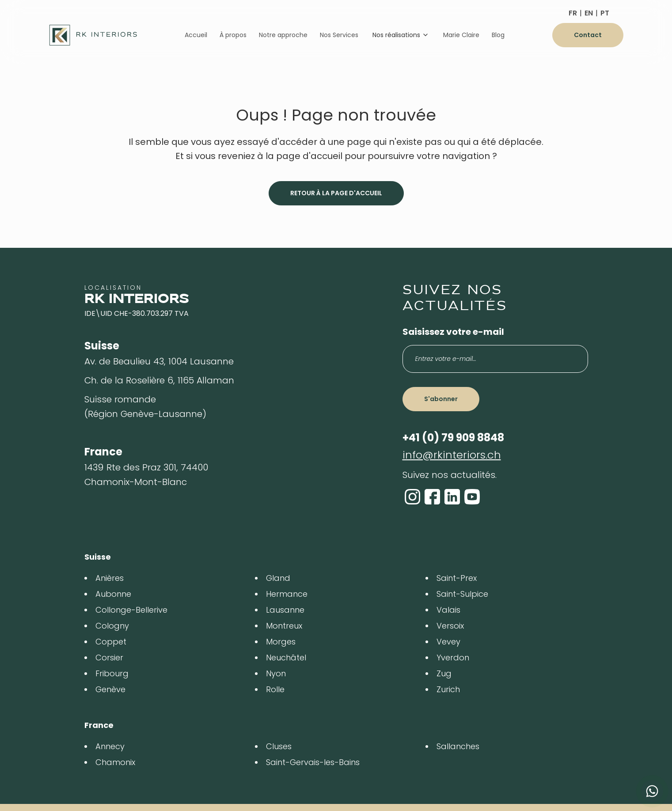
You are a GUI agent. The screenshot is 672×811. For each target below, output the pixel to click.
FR (573, 13)
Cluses (279, 746)
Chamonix (115, 762)
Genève (110, 689)
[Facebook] (432, 497)
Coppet (111, 642)
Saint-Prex (457, 578)
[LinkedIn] (452, 497)
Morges (281, 642)
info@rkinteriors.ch (452, 455)
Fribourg (112, 673)
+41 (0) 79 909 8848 (453, 438)
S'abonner (441, 399)
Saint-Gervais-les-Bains (313, 762)
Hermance (287, 594)
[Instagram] (412, 497)
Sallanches (458, 746)
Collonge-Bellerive (131, 610)
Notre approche (283, 35)
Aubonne (113, 594)
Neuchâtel (286, 658)
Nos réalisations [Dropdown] (401, 35)
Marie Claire (461, 35)
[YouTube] (472, 497)
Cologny (112, 626)
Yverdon (453, 658)
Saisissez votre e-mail (453, 332)
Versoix (450, 626)
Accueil (196, 35)
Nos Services (339, 35)
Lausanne (285, 610)
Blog (498, 35)
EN (589, 13)
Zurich (448, 689)
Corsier (109, 658)
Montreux (284, 626)
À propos (233, 35)
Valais (448, 610)
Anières (110, 578)
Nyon (276, 673)
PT (605, 13)
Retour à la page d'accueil (336, 193)
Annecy (110, 746)
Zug (444, 673)
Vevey (448, 642)
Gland (278, 578)
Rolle (275, 689)
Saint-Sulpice (462, 594)
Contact (588, 35)
